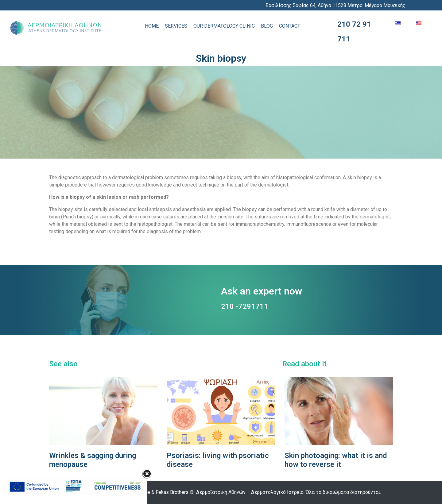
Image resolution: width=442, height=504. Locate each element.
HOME (152, 26)
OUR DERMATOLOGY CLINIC (224, 26)
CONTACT (290, 26)
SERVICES (176, 26)
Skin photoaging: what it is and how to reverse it (336, 460)
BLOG (267, 26)
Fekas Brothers (172, 492)
